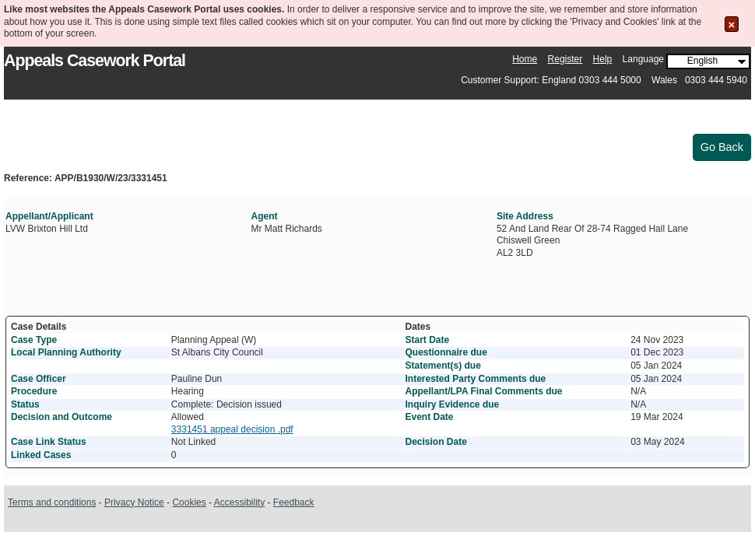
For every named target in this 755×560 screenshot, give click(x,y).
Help (603, 59)
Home (525, 59)
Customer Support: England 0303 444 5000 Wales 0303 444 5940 (604, 80)
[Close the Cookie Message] (732, 24)
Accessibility (239, 502)
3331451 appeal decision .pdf (232, 429)
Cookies (189, 502)
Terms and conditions (52, 502)
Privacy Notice (134, 502)
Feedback (294, 502)
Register (565, 59)
